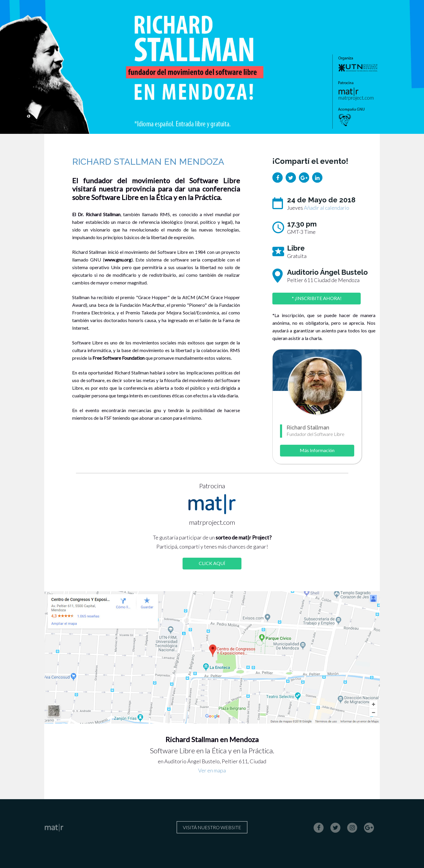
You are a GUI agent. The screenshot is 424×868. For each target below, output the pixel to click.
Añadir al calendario (327, 208)
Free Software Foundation (119, 358)
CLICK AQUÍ (212, 563)
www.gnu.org (118, 260)
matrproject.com (212, 522)
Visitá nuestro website (212, 827)
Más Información (317, 450)
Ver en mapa (212, 770)
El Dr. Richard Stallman (96, 214)
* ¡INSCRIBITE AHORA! (317, 298)
